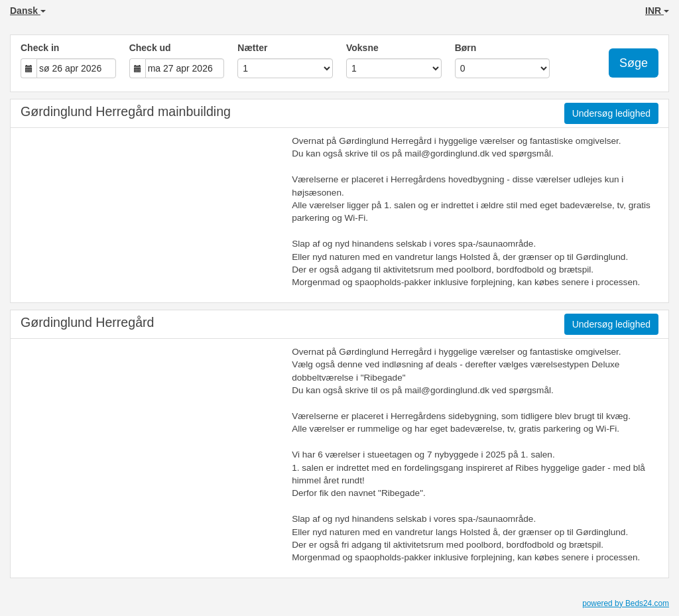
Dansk (28, 11)
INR (657, 11)
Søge (634, 63)
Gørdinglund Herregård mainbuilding (126, 111)
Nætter (252, 48)
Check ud (150, 48)
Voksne (362, 48)
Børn (466, 48)
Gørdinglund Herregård (87, 322)
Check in (40, 48)
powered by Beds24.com (626, 603)
